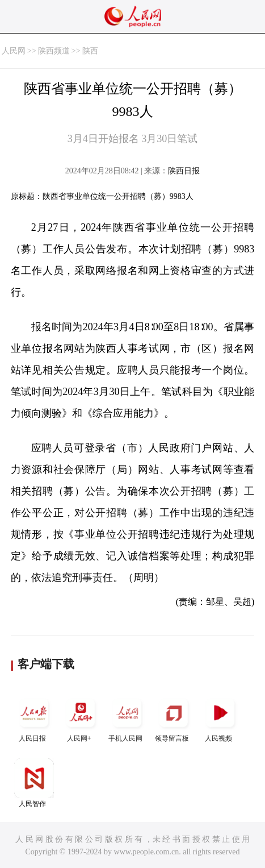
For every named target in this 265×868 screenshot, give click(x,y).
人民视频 (220, 718)
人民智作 (34, 783)
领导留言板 (174, 718)
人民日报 (34, 718)
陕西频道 (54, 51)
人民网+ (81, 718)
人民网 (14, 51)
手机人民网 (127, 718)
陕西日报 (184, 171)
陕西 (90, 51)
